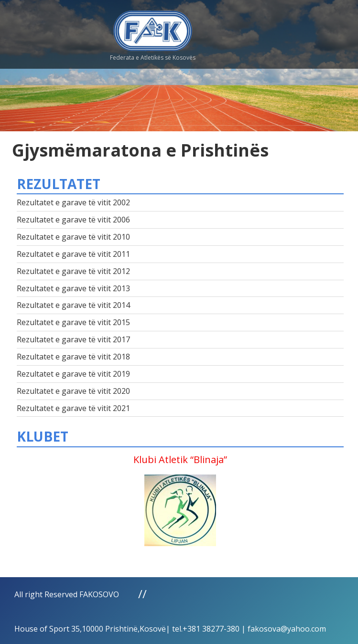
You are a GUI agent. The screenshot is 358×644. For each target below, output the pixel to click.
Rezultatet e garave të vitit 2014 (73, 305)
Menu (282, 29)
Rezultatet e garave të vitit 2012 (73, 271)
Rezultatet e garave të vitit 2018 (73, 357)
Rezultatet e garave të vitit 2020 (73, 391)
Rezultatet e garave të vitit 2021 (73, 408)
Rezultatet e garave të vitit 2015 (73, 322)
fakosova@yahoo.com (287, 629)
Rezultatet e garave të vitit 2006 (73, 220)
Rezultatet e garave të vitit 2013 (73, 288)
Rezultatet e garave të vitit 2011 (73, 254)
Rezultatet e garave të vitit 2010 (73, 237)
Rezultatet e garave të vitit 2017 (73, 339)
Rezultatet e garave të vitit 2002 (73, 202)
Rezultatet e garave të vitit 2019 (73, 374)
